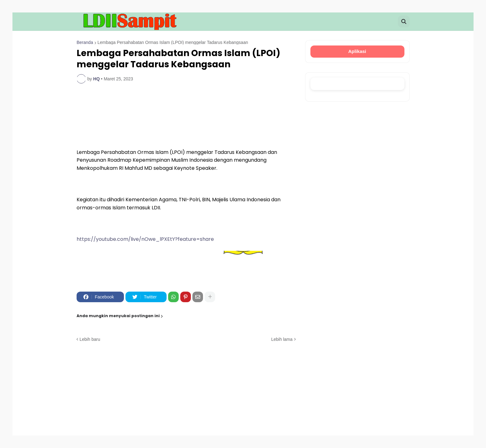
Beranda (85, 42)
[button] (404, 21)
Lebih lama (282, 339)
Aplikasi (357, 51)
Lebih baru (90, 339)
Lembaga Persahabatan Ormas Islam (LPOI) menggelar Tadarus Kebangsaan (172, 42)
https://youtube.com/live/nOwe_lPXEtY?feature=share (145, 239)
